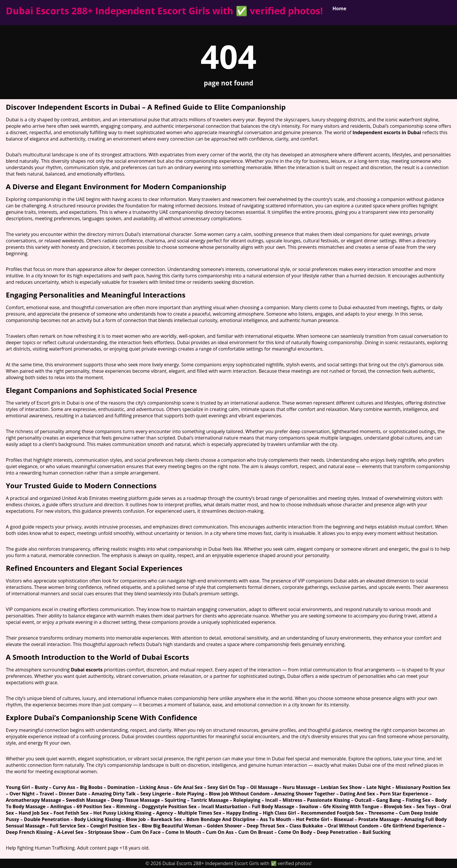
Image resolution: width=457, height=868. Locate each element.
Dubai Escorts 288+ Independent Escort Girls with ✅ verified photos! (164, 11)
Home (339, 8)
